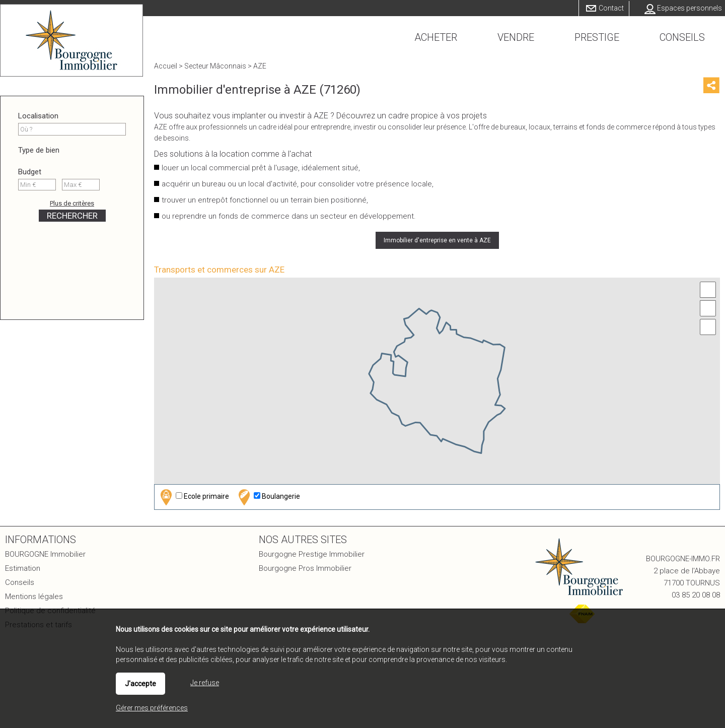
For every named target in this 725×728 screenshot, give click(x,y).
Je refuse (205, 683)
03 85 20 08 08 (696, 595)
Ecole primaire (193, 497)
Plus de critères (72, 203)
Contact (611, 8)
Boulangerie (268, 497)
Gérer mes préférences (152, 708)
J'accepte (140, 684)
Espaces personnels (690, 8)
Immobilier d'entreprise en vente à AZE (437, 240)
